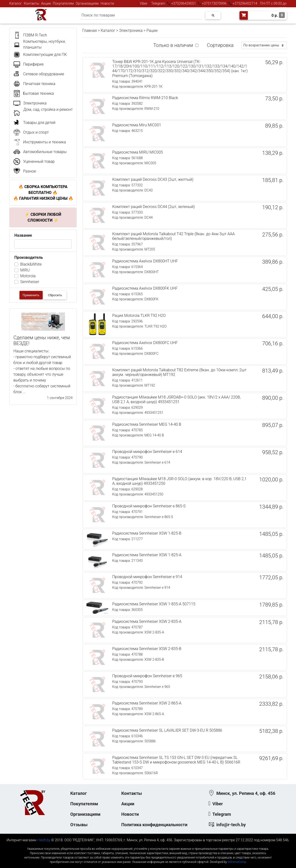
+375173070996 (214, 3)
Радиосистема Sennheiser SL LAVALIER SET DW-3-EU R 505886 (167, 730)
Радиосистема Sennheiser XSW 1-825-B (147, 533)
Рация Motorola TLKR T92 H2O (139, 316)
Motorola (28, 276)
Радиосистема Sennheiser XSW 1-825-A (147, 555)
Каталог (16, 3)
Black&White (31, 264)
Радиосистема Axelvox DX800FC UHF (145, 343)
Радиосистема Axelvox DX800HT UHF (145, 261)
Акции (46, 3)
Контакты (32, 3)
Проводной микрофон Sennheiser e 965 (147, 676)
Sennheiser (30, 282)
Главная (90, 30)
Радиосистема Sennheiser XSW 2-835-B (147, 649)
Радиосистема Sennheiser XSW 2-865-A (147, 703)
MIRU (25, 270)
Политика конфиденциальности (154, 825)
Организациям (87, 3)
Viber (144, 3)
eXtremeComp (237, 862)
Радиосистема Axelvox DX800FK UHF (145, 288)
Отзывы (79, 825)
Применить (31, 295)
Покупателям (63, 3)
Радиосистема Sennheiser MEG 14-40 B (147, 424)
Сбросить (55, 295)
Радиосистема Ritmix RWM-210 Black (145, 98)
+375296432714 (245, 3)
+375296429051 (184, 3)
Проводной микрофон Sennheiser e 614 (147, 452)
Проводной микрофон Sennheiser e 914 (147, 577)
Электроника (131, 30)
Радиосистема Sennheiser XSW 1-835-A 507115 (154, 604)
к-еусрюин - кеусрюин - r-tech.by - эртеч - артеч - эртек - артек (148, 845)
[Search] (141, 15)
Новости (107, 3)
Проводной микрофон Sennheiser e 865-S (149, 506)
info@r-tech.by (231, 825)
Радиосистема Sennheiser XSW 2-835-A (147, 621)
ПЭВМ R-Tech (35, 35)
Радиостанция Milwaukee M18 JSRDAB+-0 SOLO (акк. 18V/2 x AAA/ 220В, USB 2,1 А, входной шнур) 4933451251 (176, 399)
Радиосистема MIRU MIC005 (138, 152)
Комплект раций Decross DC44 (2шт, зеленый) (153, 207)
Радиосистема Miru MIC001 (137, 125)
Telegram (158, 3)
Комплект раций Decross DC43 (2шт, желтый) (153, 179)
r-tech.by (44, 840)
